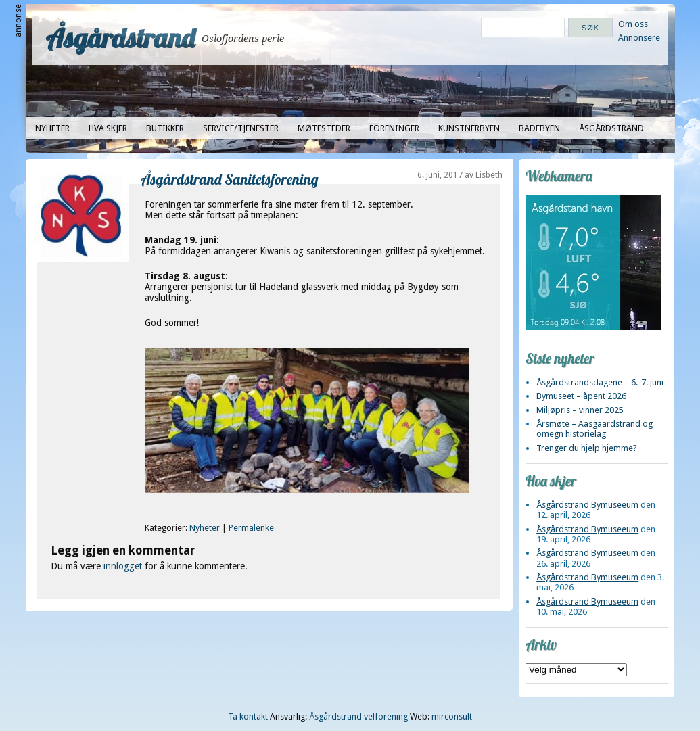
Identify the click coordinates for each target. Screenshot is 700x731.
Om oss (633, 24)
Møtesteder (324, 128)
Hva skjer (108, 128)
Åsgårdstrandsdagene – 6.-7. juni (600, 382)
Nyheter (52, 128)
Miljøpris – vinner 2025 (580, 410)
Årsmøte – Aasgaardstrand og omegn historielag (594, 429)
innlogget (123, 566)
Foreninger (394, 128)
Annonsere (639, 38)
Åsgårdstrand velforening (358, 716)
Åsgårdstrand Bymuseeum (587, 505)
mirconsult (452, 716)
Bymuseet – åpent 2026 (581, 396)
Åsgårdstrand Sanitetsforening (230, 179)
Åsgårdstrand (121, 38)
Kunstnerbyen (469, 128)
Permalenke (251, 528)
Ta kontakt (248, 716)
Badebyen (539, 128)
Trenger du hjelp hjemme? (587, 448)
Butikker (165, 128)
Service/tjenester (241, 128)
